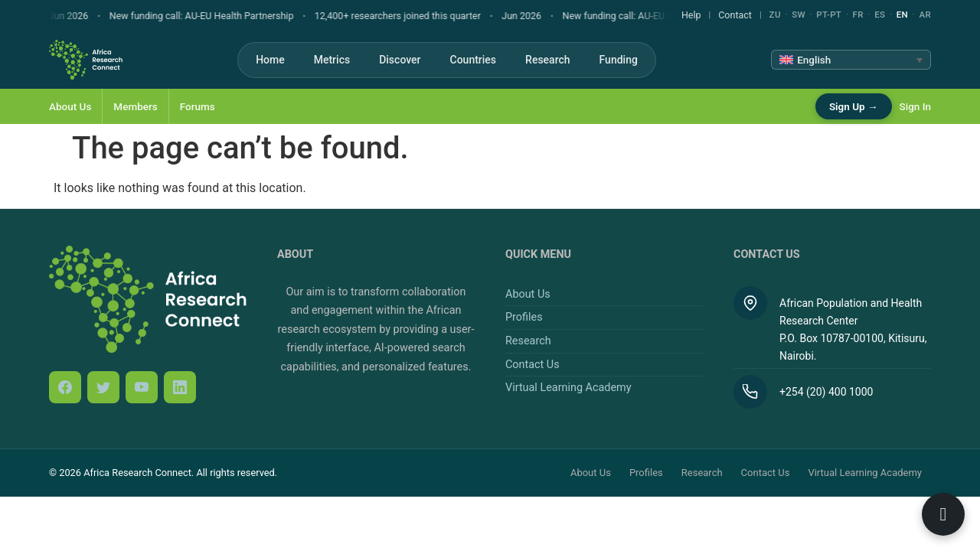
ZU (775, 15)
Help (691, 15)
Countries (474, 60)
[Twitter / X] (103, 387)
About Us (70, 106)
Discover (400, 60)
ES (880, 15)
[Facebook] (65, 387)
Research (547, 60)
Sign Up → (854, 106)
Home (270, 60)
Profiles (524, 317)
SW (799, 15)
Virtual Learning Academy (568, 388)
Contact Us (532, 365)
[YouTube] (142, 387)
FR (858, 15)
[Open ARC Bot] (943, 514)
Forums (198, 106)
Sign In (915, 106)
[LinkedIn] (180, 387)
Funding (619, 60)
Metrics (332, 60)
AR (925, 15)
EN (902, 15)
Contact (735, 15)
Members (135, 106)
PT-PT (829, 15)
